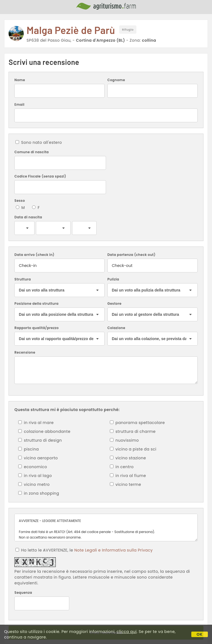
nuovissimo (124, 440)
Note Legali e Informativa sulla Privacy (113, 550)
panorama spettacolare (137, 423)
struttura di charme (133, 431)
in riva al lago (35, 476)
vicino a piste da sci (133, 449)
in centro (122, 467)
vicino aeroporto (38, 458)
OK (200, 634)
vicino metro (34, 484)
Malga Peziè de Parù (71, 30)
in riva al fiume (128, 476)
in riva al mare (36, 423)
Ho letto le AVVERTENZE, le (84, 550)
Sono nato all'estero (39, 142)
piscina (28, 449)
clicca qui (126, 632)
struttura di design (40, 440)
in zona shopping (39, 493)
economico (33, 467)
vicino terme (125, 484)
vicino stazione (128, 458)
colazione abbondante (44, 431)
